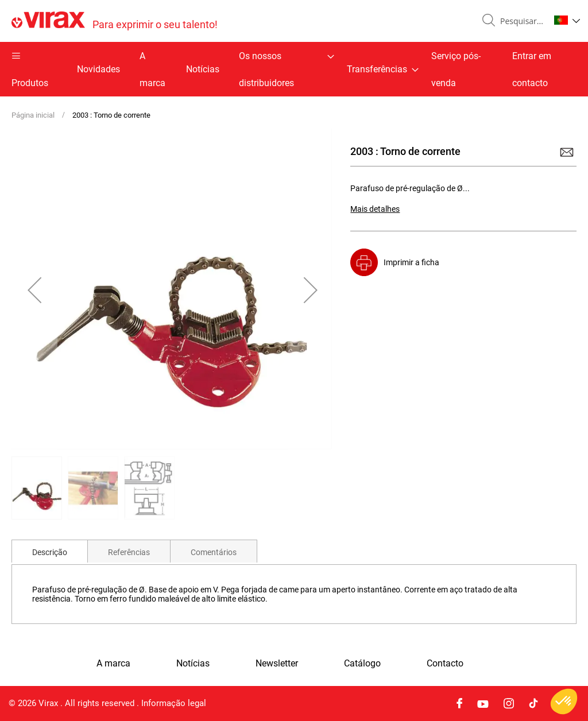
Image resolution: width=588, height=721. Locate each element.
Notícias (203, 69)
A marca (152, 69)
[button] (567, 20)
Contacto (445, 664)
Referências (129, 552)
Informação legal (174, 703)
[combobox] (520, 21)
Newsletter (277, 664)
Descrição (50, 552)
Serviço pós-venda (456, 69)
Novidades (98, 69)
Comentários (214, 552)
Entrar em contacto (532, 69)
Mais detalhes (375, 209)
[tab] (50, 551)
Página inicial (33, 115)
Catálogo (362, 664)
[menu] (294, 69)
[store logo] (115, 21)
